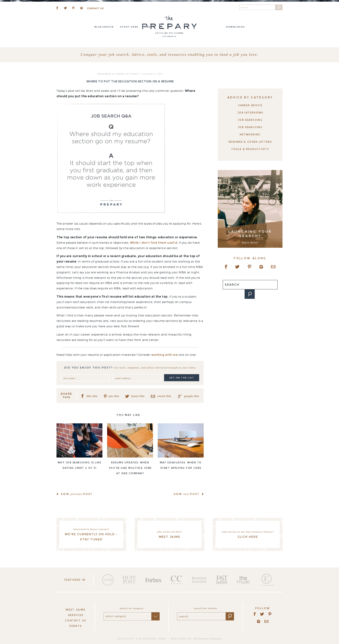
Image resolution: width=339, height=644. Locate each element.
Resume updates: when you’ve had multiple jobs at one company (130, 468)
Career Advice (250, 105)
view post (77, 494)
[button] (279, 7)
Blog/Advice (104, 27)
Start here (129, 27)
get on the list (182, 378)
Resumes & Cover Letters (118, 74)
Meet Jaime (76, 610)
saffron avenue (207, 639)
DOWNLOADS (235, 27)
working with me (165, 355)
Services (76, 615)
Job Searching (250, 120)
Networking (250, 135)
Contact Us (76, 621)
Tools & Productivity (250, 149)
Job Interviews (250, 113)
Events (76, 626)
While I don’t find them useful (154, 243)
